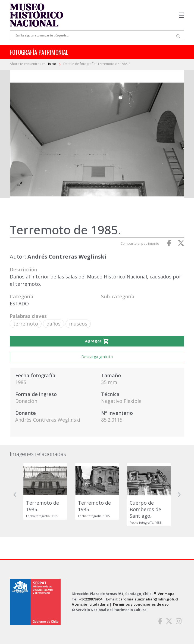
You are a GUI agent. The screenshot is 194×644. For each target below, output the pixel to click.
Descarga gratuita (97, 357)
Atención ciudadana (90, 604)
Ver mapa (164, 594)
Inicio (53, 64)
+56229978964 (91, 599)
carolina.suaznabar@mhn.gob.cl (148, 599)
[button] (15, 495)
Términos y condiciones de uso (141, 604)
